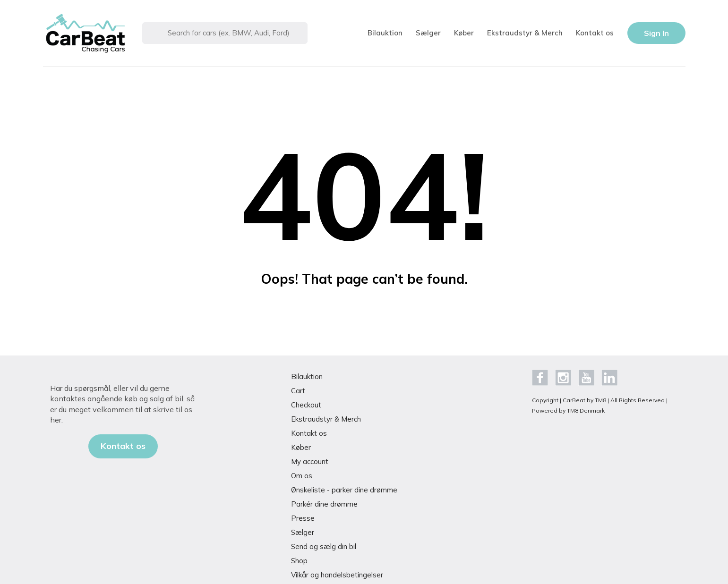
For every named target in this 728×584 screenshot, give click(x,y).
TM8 (600, 400)
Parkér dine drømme (324, 504)
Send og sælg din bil (324, 546)
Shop (299, 561)
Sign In (656, 33)
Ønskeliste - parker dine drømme (344, 490)
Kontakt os (595, 33)
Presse (303, 518)
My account (310, 461)
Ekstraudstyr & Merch (525, 33)
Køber (464, 33)
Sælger (428, 33)
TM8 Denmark (586, 410)
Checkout (306, 405)
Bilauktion (385, 33)
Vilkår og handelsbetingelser (337, 575)
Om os (302, 476)
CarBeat (574, 400)
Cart (298, 391)
